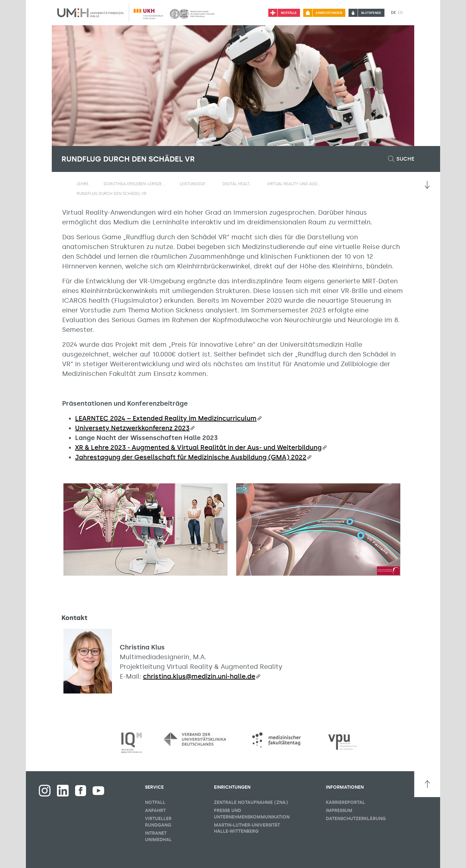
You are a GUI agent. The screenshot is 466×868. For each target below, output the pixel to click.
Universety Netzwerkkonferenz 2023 (132, 428)
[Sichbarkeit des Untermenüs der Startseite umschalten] (65, 184)
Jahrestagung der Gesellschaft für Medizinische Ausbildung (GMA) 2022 (191, 457)
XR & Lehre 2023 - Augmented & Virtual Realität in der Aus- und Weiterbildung (198, 447)
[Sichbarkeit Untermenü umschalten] (93, 184)
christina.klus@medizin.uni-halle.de (199, 676)
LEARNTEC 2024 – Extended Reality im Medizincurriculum (166, 418)
